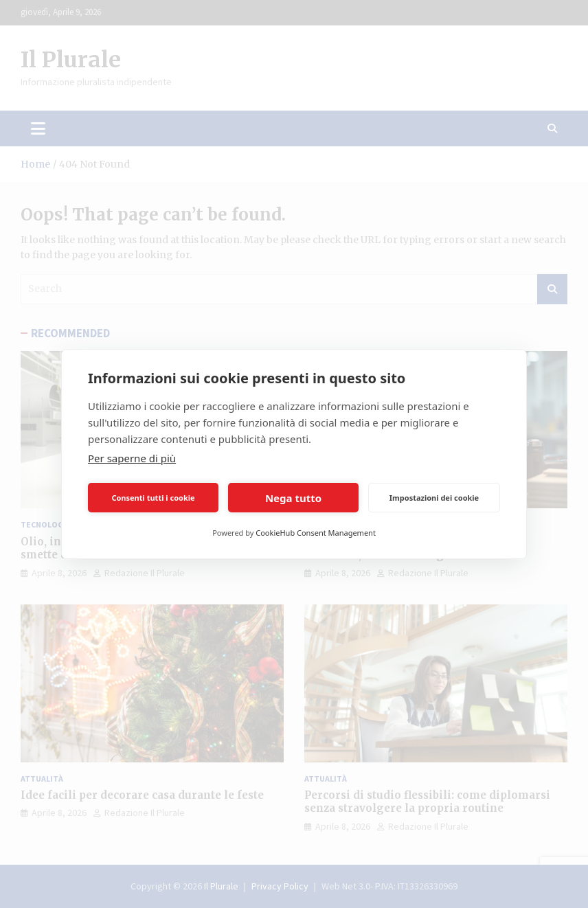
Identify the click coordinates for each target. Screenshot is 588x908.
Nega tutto (293, 498)
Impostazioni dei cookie (434, 498)
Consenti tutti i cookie (153, 498)
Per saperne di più (132, 458)
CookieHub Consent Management (316, 533)
